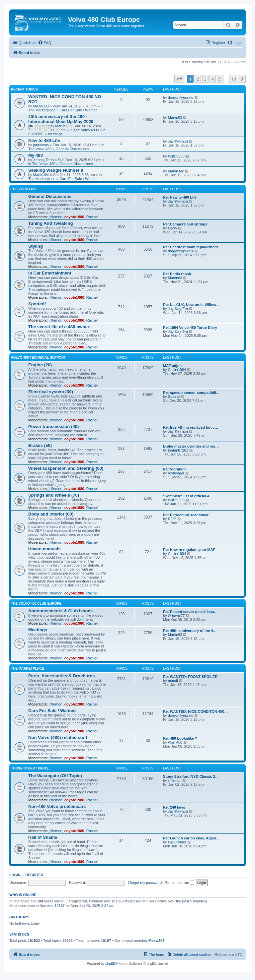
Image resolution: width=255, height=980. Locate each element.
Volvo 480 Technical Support (38, 358)
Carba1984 (177, 370)
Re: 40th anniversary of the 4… (190, 631)
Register (35, 875)
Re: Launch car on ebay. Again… (191, 838)
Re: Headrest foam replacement (190, 247)
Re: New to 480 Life (180, 197)
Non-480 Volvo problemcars (57, 806)
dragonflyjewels (181, 97)
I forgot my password (145, 883)
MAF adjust (173, 366)
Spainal (174, 397)
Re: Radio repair (177, 274)
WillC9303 (176, 156)
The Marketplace (42, 110)
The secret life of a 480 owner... (60, 327)
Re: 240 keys (174, 807)
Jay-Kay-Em (178, 141)
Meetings (55, 134)
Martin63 (62, 126)
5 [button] (220, 79)
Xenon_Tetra (43, 160)
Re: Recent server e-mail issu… (190, 612)
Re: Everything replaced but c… (191, 427)
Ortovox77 (176, 616)
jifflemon (56, 217)
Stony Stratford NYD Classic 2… (191, 776)
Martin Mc (41, 175)
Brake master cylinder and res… (191, 446)
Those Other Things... (31, 768)
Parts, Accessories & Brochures (61, 676)
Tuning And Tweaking (51, 223)
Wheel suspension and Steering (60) (66, 468)
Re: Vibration (174, 469)
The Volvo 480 (40, 149)
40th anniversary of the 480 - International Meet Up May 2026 (61, 119)
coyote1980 (74, 217)
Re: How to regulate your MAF (189, 550)
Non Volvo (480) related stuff (58, 737)
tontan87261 (178, 450)
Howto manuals (44, 549)
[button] (179, 79)
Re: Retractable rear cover (186, 515)
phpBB (110, 964)
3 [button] (205, 79)
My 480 (36, 155)
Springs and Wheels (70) (54, 495)
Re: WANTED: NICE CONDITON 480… (195, 711)
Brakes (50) (40, 445)
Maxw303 (41, 106)
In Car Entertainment (50, 273)
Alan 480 (175, 742)
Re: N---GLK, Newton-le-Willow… (191, 305)
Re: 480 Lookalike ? (180, 738)
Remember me (179, 883)
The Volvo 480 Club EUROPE (36, 604)
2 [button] (198, 79)
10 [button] (234, 79)
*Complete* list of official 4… (188, 496)
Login (15, 875)
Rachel (92, 217)
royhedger (176, 473)
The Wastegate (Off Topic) (55, 776)
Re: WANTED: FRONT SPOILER (190, 677)
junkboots (41, 145)
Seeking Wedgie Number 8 (56, 170)
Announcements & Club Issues (60, 611)
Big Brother (177, 842)
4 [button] (213, 79)
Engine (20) (40, 365)
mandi (173, 681)
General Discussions (73, 149)
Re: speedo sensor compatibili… (191, 393)
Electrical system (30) (51, 392)
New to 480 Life (44, 140)
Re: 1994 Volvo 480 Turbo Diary (190, 328)
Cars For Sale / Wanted (79, 110)
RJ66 (172, 519)
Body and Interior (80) (51, 514)
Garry (173, 228)
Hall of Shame (43, 837)
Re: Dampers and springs (185, 224)
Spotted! (37, 304)
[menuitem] (44, 43)
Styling (36, 246)
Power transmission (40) (53, 427)
